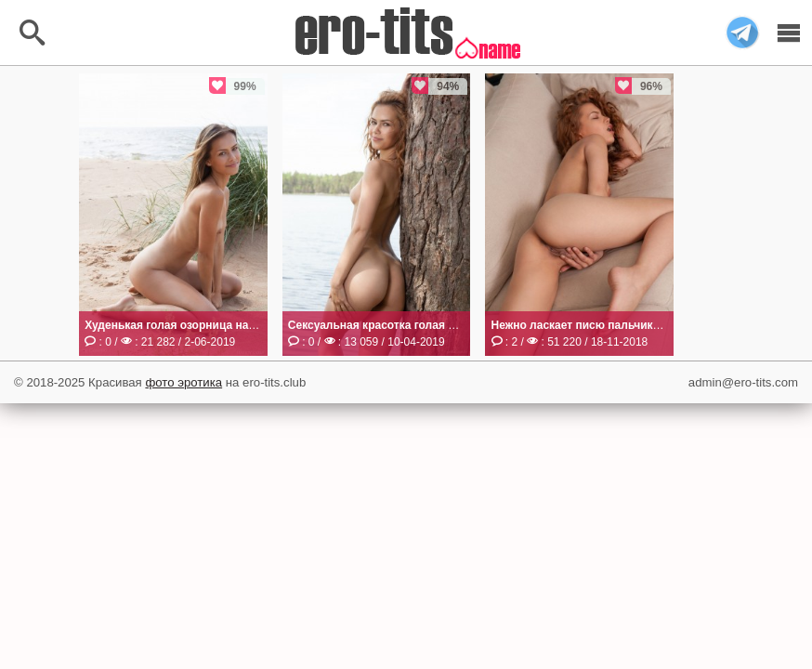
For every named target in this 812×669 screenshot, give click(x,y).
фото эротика (183, 382)
